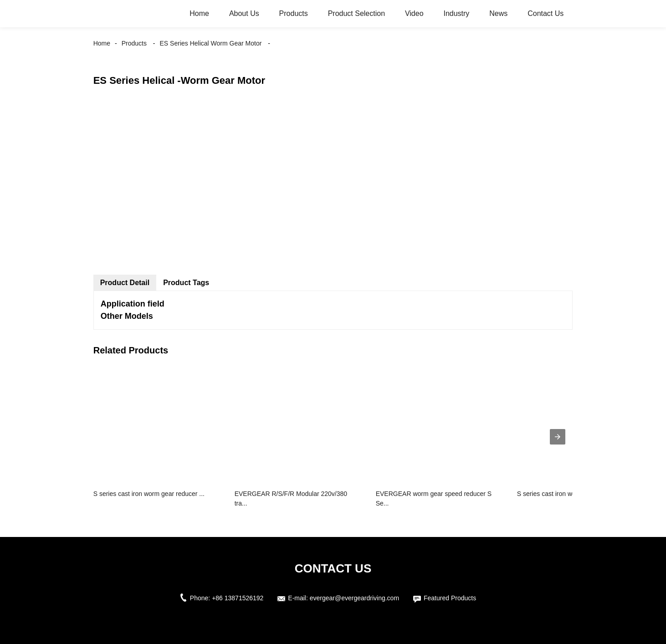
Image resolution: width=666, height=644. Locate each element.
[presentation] (558, 437)
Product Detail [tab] (125, 283)
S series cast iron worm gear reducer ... (149, 494)
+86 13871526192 (238, 598)
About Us (244, 13)
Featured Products (450, 598)
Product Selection (356, 13)
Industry (456, 13)
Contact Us (546, 13)
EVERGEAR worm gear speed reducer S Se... (434, 498)
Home (199, 13)
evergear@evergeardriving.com (354, 598)
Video (414, 13)
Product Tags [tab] (186, 283)
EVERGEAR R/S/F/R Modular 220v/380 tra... (291, 498)
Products (294, 13)
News (498, 13)
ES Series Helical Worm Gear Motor (211, 43)
